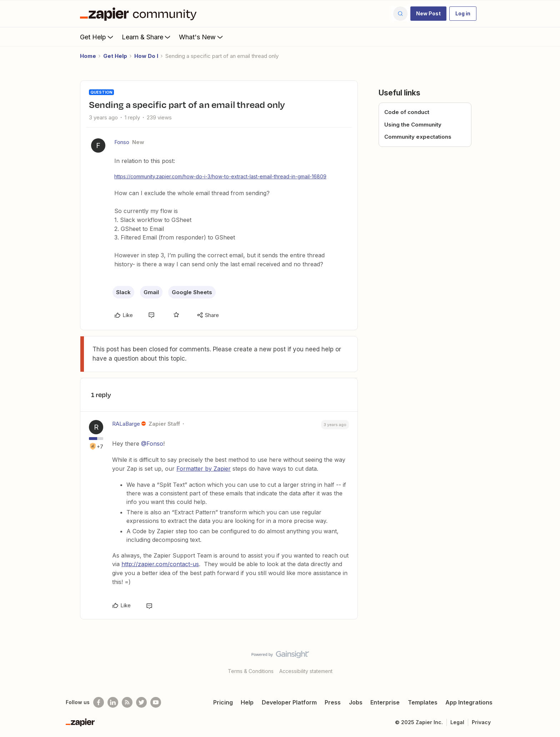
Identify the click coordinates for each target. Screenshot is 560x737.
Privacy (481, 722)
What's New (202, 37)
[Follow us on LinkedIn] (113, 702)
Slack (123, 292)
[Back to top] (546, 661)
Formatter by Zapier (204, 469)
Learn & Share (147, 37)
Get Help (97, 37)
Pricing (223, 702)
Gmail (151, 292)
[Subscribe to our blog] (127, 702)
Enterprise (385, 702)
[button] (428, 14)
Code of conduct (407, 112)
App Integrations (469, 702)
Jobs (356, 702)
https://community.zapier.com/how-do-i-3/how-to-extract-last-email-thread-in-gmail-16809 (220, 176)
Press (333, 702)
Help (247, 702)
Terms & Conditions (251, 671)
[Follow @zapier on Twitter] (141, 702)
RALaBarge (126, 424)
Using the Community (413, 125)
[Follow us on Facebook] (99, 702)
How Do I (146, 56)
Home (88, 56)
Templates (423, 702)
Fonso (122, 142)
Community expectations (418, 137)
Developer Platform (289, 702)
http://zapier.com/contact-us (160, 564)
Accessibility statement (306, 671)
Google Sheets (192, 292)
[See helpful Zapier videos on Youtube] (156, 702)
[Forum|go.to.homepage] (140, 14)
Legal (457, 722)
